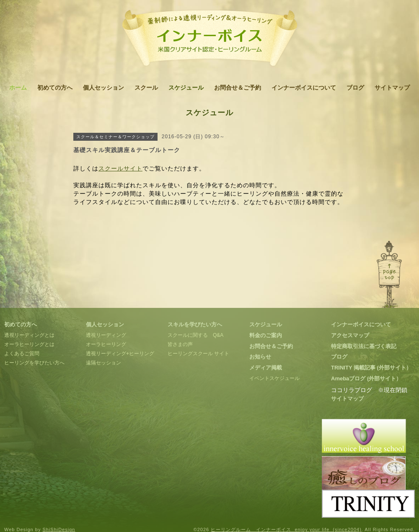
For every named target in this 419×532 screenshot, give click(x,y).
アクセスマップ (350, 335)
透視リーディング (106, 335)
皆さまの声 (180, 344)
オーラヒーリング (106, 344)
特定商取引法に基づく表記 (364, 346)
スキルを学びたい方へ (195, 324)
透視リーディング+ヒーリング (120, 354)
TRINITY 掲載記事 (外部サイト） (371, 368)
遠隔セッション (103, 363)
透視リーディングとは (29, 335)
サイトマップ (392, 88)
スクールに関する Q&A (195, 335)
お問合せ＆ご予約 (238, 88)
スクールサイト (120, 168)
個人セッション (103, 88)
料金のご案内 (266, 335)
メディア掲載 (266, 368)
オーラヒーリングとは (29, 344)
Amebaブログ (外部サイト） (366, 378)
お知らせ (260, 357)
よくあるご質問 (22, 354)
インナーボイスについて (304, 88)
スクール (146, 88)
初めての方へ (55, 88)
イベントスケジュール (274, 378)
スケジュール (186, 88)
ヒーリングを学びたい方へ (34, 363)
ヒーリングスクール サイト (198, 354)
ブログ (355, 88)
